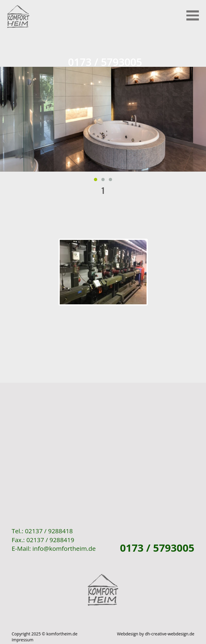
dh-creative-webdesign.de (170, 634)
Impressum (22, 640)
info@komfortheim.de (64, 548)
